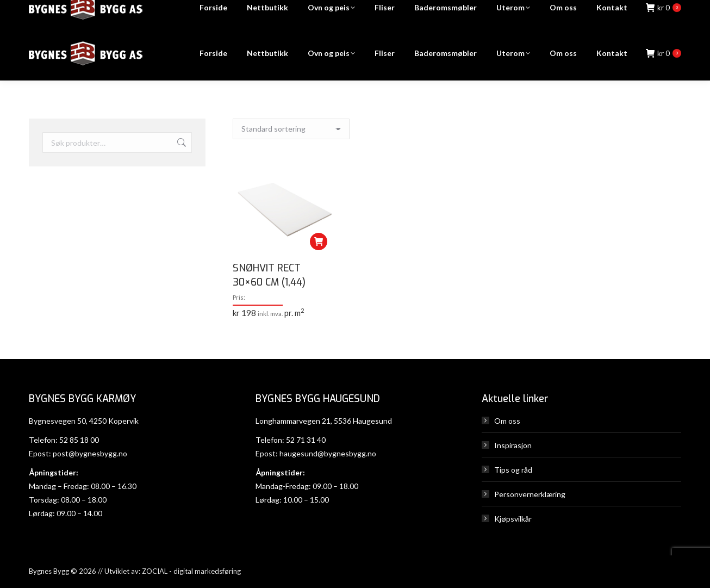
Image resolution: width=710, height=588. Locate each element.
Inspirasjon (513, 445)
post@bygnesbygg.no (90, 453)
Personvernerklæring (530, 494)
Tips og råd (513, 470)
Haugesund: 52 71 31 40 (505, 13)
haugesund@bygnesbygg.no (328, 453)
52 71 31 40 (306, 440)
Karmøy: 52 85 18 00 (407, 13)
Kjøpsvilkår (513, 519)
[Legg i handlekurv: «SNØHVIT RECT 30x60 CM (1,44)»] (319, 242)
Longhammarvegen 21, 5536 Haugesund (324, 421)
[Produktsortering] (291, 129)
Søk (180, 143)
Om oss (507, 421)
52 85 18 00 (79, 440)
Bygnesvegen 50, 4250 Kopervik (84, 421)
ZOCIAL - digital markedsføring (191, 571)
